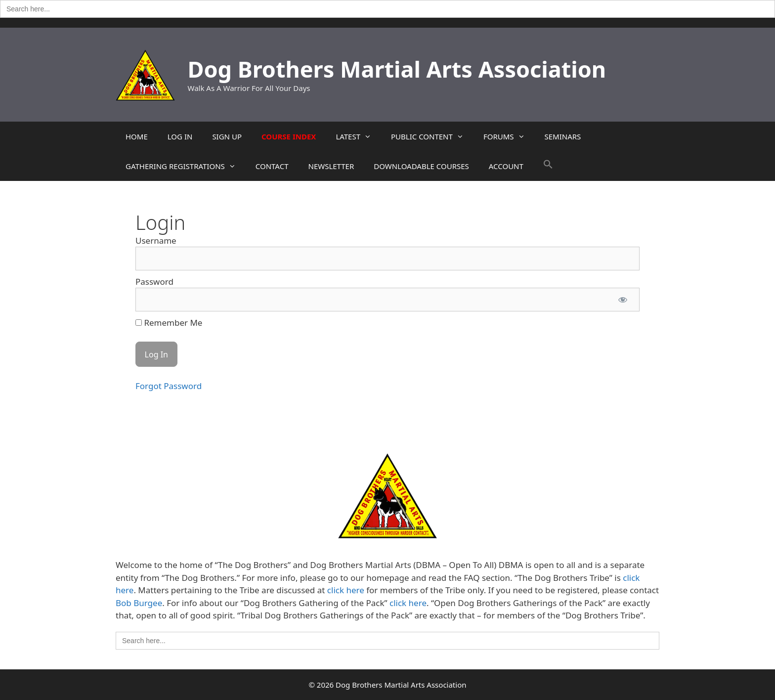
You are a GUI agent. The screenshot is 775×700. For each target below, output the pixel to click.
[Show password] (623, 300)
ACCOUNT (506, 166)
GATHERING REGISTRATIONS (186, 166)
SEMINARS (563, 136)
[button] (548, 166)
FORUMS (509, 136)
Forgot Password (169, 386)
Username (156, 241)
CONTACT (272, 166)
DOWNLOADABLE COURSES (421, 166)
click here (346, 590)
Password (154, 282)
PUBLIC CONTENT (432, 136)
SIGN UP (227, 136)
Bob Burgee (139, 603)
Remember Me (169, 323)
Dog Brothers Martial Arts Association (397, 69)
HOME (137, 136)
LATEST (358, 136)
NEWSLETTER (331, 166)
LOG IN (180, 136)
